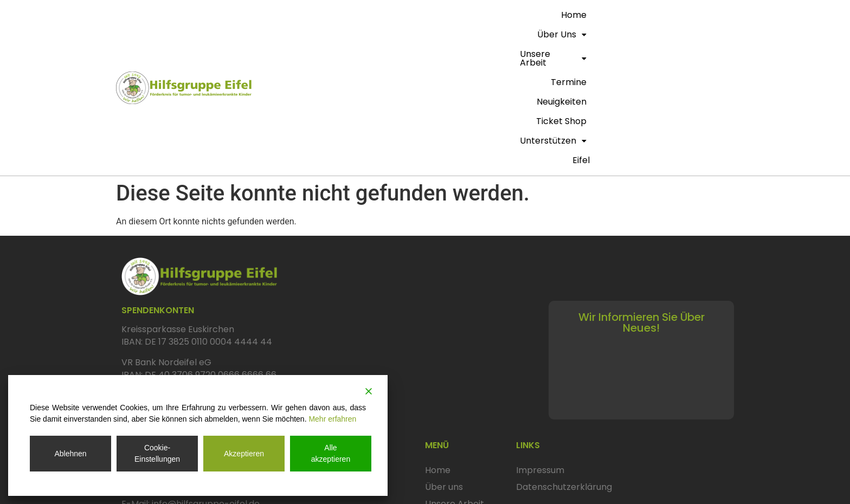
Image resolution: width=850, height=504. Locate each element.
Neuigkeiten (566, 15)
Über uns (382, 15)
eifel (722, 34)
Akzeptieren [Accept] (244, 454)
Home (335, 15)
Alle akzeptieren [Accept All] (331, 453)
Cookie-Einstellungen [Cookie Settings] (157, 453)
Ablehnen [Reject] (70, 454)
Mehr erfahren (332, 419)
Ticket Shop (626, 15)
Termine (443, 395)
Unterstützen (694, 15)
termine (513, 15)
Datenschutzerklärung (564, 361)
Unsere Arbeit (451, 15)
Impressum (540, 345)
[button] (382, 15)
